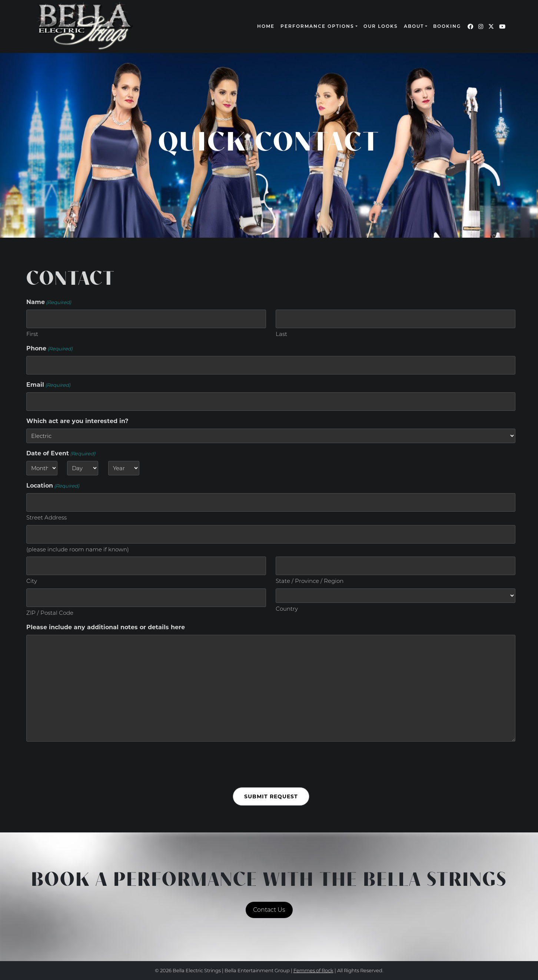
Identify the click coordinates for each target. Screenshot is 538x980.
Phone (49, 349)
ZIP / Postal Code (50, 613)
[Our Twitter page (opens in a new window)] (491, 27)
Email (48, 385)
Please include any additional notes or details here (106, 627)
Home (266, 27)
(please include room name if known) (78, 549)
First (32, 334)
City (32, 581)
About (414, 27)
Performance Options (317, 27)
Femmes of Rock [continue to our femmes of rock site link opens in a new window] (313, 970)
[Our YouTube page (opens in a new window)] (502, 27)
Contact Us (269, 910)
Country (287, 609)
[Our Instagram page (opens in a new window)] (481, 27)
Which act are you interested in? (77, 421)
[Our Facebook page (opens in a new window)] (470, 27)
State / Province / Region (310, 581)
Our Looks (381, 27)
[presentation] (83, 765)
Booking (447, 27)
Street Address (47, 517)
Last (281, 334)
